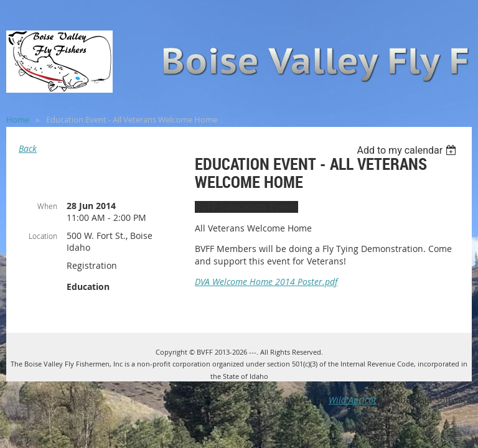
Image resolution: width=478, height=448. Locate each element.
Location (43, 236)
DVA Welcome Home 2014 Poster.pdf (266, 282)
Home (18, 119)
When (47, 206)
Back (28, 148)
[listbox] (408, 150)
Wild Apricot (353, 400)
